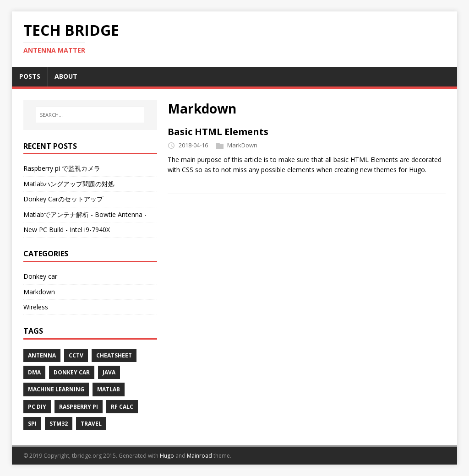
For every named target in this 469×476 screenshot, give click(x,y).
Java (109, 372)
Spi (32, 424)
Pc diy (37, 407)
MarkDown (242, 145)
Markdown (39, 292)
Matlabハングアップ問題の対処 (69, 184)
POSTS (30, 76)
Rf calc (122, 407)
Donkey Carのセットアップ (63, 199)
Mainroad (199, 456)
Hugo (167, 456)
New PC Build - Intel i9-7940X (67, 230)
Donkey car (40, 276)
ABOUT (66, 76)
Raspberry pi (79, 407)
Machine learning (56, 389)
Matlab (109, 389)
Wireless (36, 307)
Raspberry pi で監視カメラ (62, 168)
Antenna (42, 355)
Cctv (76, 355)
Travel (91, 424)
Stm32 (59, 424)
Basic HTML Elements (218, 132)
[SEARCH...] (90, 115)
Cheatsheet (114, 355)
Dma (34, 372)
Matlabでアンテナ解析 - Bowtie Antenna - (85, 214)
